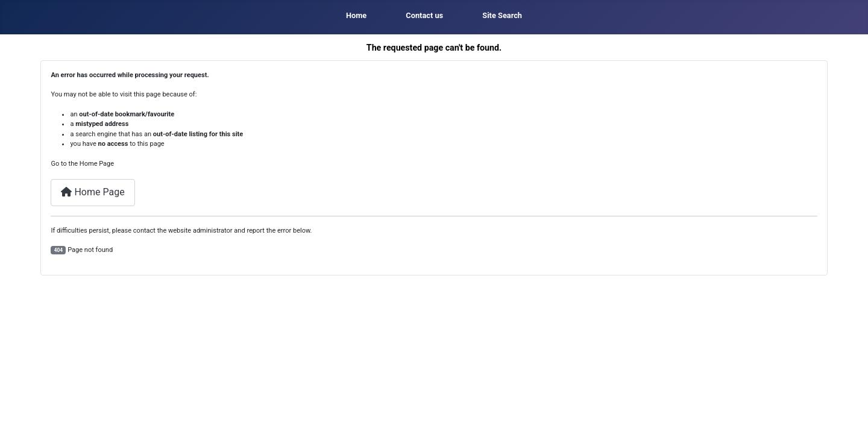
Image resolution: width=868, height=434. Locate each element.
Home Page (93, 192)
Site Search (502, 15)
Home (356, 15)
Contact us (424, 15)
